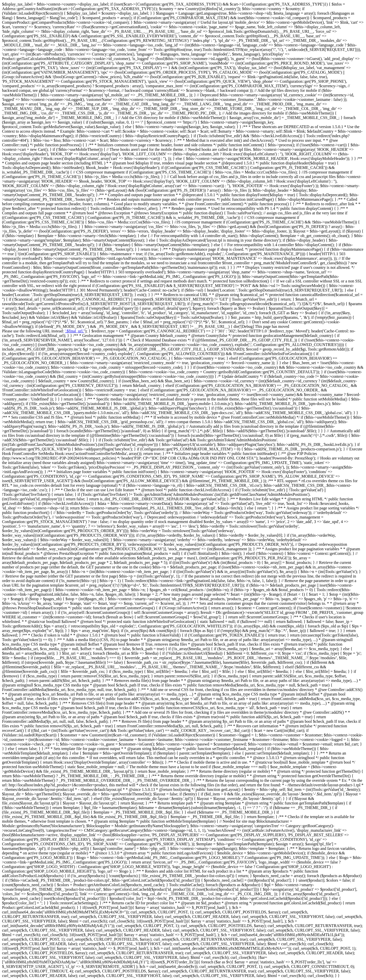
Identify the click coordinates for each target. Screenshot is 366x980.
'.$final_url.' (75, 331)
